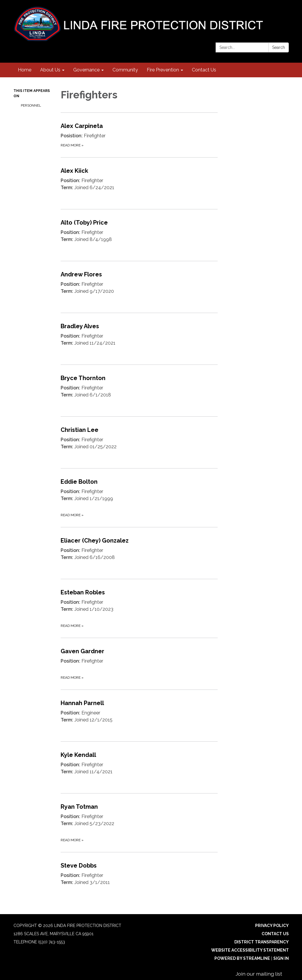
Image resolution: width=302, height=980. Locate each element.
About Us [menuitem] (50, 70)
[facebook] (285, 12)
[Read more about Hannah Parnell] (139, 715)
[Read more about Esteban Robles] (139, 608)
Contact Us (275, 934)
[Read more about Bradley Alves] (139, 339)
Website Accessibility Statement (250, 950)
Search (279, 47)
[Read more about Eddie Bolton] (139, 498)
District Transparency (262, 942)
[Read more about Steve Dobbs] (139, 878)
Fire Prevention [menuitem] (163, 70)
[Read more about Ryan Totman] (139, 823)
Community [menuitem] (125, 70)
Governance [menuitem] (86, 70)
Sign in (281, 958)
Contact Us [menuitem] (204, 70)
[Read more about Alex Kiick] (139, 183)
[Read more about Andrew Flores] (139, 287)
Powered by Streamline (242, 958)
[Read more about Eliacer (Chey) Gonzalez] (139, 553)
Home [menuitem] (25, 70)
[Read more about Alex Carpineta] (139, 135)
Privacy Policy (272, 926)
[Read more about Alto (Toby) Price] (139, 235)
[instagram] (274, 12)
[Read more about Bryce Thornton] (139, 390)
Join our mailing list (259, 974)
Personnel (31, 105)
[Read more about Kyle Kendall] (139, 767)
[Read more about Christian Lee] (139, 442)
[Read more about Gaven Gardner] (139, 664)
